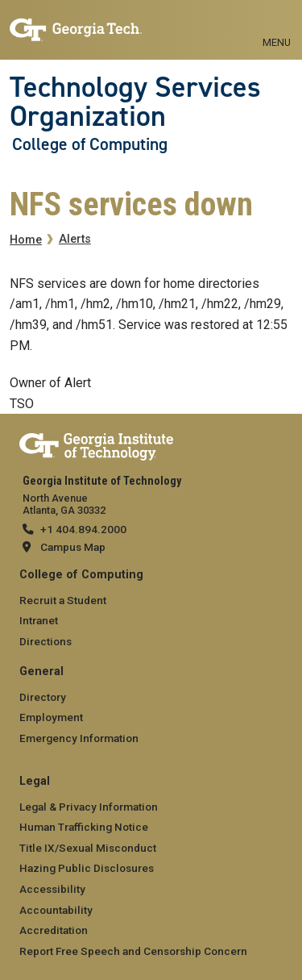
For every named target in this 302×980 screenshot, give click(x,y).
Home (26, 240)
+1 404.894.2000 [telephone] (83, 529)
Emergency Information (79, 738)
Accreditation (54, 930)
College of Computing (90, 144)
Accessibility (52, 889)
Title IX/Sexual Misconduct (88, 848)
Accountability (56, 910)
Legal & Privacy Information (89, 807)
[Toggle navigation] (277, 24)
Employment (51, 717)
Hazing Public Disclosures (87, 868)
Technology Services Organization (135, 102)
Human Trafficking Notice (84, 827)
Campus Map (73, 547)
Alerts (75, 239)
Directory (43, 697)
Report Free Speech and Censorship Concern (133, 951)
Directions (46, 641)
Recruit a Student (63, 600)
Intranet (39, 620)
